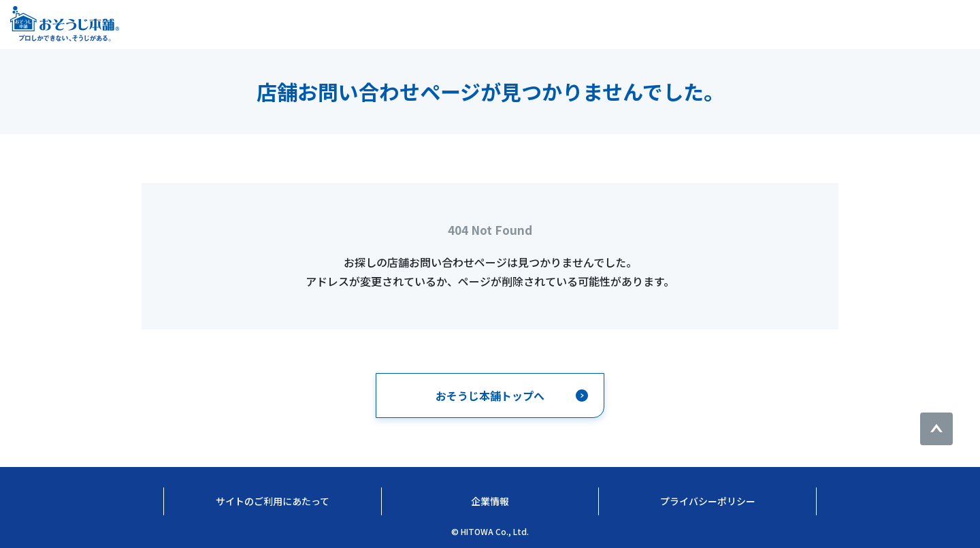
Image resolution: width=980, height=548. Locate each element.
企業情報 (490, 501)
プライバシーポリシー (708, 501)
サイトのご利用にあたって (273, 501)
